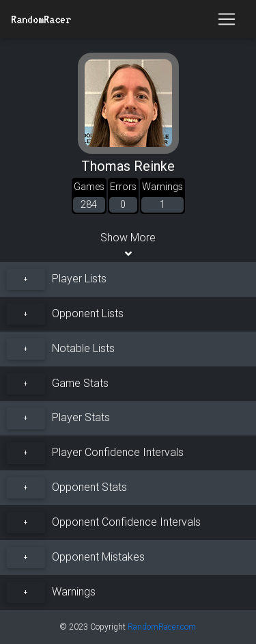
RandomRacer (41, 19)
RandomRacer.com (162, 627)
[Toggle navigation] (227, 19)
